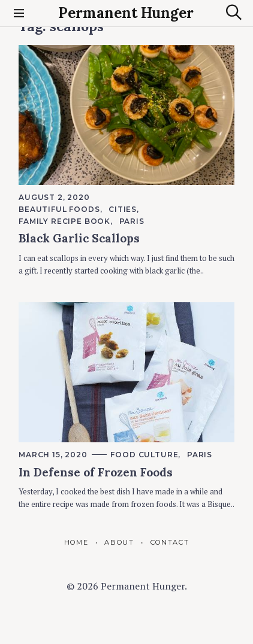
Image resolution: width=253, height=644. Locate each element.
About (119, 542)
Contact (170, 542)
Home (76, 542)
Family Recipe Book (64, 221)
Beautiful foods (59, 209)
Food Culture (144, 455)
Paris (132, 221)
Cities (123, 209)
